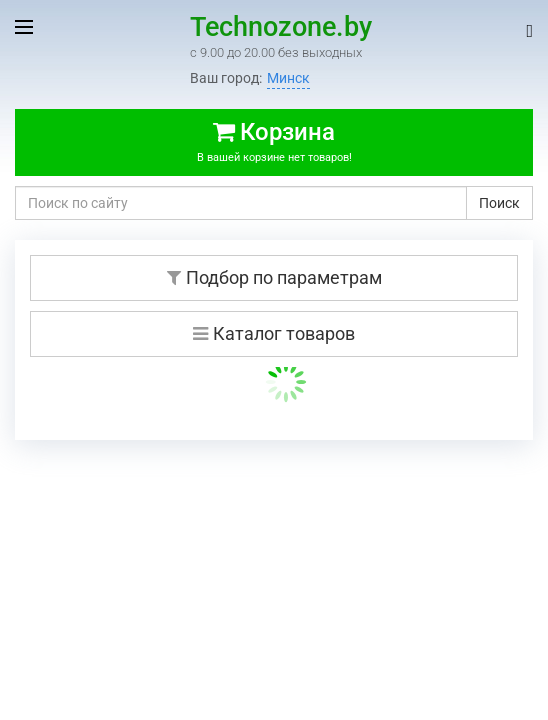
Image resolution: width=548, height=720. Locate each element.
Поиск (499, 203)
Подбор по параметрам (274, 277)
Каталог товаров (274, 333)
